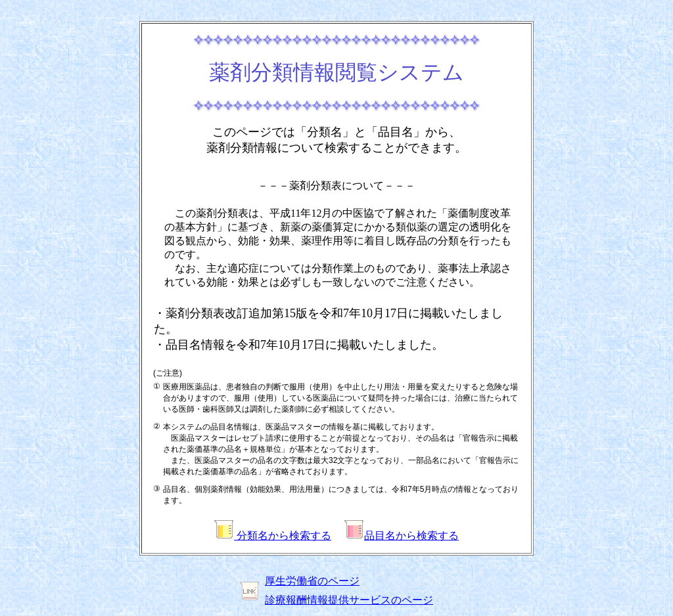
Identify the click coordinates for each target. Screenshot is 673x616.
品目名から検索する (402, 536)
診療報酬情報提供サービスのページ (349, 600)
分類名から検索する (273, 536)
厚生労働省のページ (312, 581)
